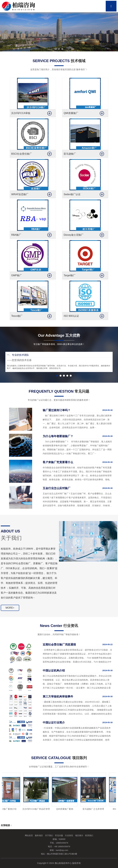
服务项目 (39, 835)
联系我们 (89, 835)
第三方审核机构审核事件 (58, 697)
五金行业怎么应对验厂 (57, 488)
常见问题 (59, 835)
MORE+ (10, 608)
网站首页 (29, 835)
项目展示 (79, 835)
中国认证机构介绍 (54, 671)
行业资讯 (69, 835)
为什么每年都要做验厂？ (58, 436)
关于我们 (49, 835)
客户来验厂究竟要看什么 (58, 462)
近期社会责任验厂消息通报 (59, 645)
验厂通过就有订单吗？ (57, 410)
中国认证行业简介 (54, 723)
